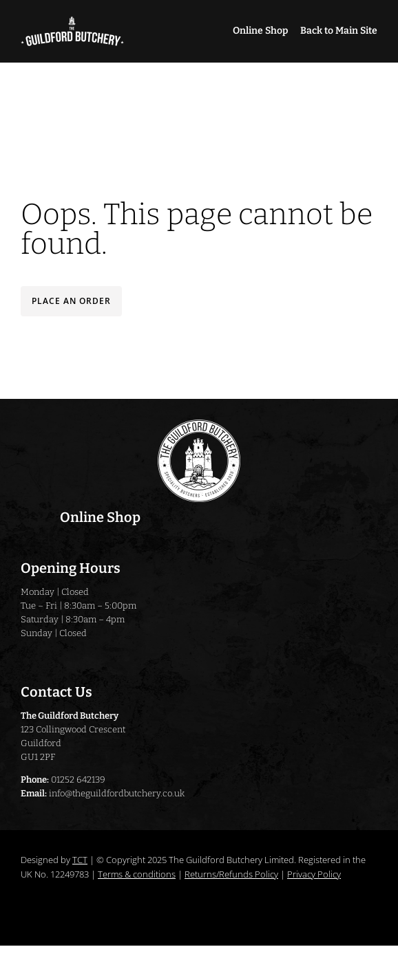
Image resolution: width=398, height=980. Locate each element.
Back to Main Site (339, 31)
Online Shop (260, 31)
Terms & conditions (137, 874)
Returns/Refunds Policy (231, 874)
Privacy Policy (314, 874)
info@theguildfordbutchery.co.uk (117, 793)
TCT (80, 860)
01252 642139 (78, 780)
